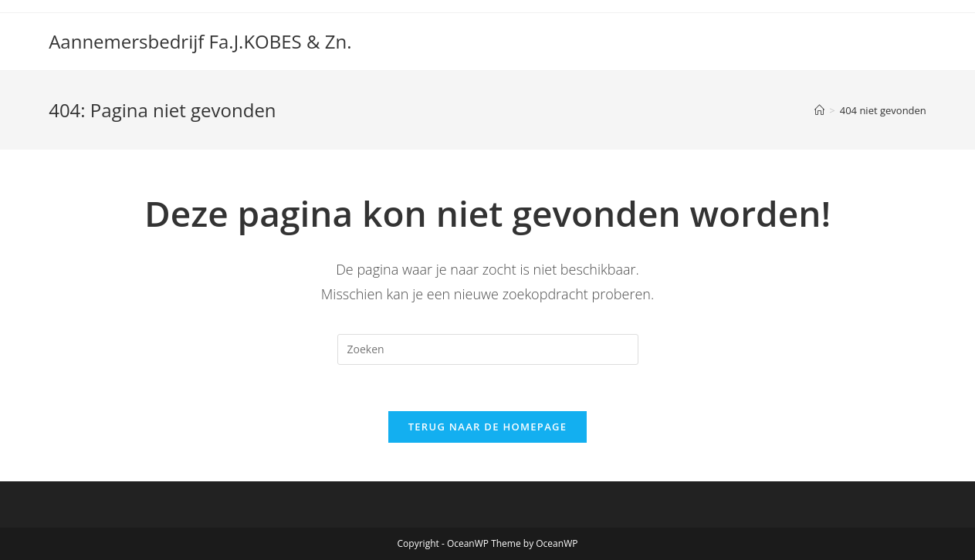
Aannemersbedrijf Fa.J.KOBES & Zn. (200, 41)
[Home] (819, 110)
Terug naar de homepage (488, 427)
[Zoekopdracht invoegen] (488, 349)
